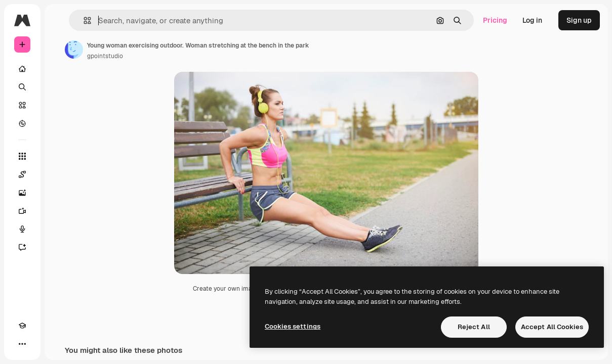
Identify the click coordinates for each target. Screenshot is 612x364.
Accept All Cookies (552, 327)
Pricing (495, 20)
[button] (83, 20)
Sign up (579, 20)
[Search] (22, 87)
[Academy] (22, 326)
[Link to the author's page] (74, 50)
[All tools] (22, 156)
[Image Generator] (22, 193)
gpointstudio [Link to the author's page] (105, 56)
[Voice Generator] (22, 229)
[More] (22, 344)
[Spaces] (22, 174)
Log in (532, 20)
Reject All (474, 327)
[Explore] (22, 123)
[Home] (22, 69)
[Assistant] (22, 247)
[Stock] (22, 105)
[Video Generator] (22, 211)
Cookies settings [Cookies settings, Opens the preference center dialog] (293, 326)
